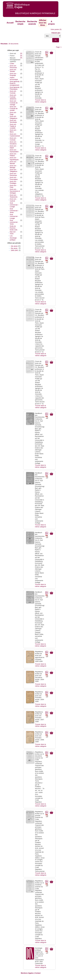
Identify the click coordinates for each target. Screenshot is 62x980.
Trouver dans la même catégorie (41, 101)
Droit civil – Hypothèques (14, 159)
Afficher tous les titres (43, 23)
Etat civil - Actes (13, 233)
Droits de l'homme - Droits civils (13, 228)
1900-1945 (14, 250)
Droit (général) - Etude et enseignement (15, 83)
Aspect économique (14, 78)
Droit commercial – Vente (14, 211)
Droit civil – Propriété (13, 75)
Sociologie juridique (13, 239)
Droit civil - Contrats (13, 92)
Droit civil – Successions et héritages (15, 191)
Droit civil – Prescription (14, 178)
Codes (12, 64)
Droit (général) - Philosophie (15, 88)
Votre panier (55, 29)
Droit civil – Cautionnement (15, 135)
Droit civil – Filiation (13, 155)
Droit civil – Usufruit (13, 200)
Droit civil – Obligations (13, 171)
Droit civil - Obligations (13, 117)
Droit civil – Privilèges (13, 182)
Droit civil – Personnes (13, 175)
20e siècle (14, 248)
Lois (11, 236)
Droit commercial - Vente (14, 222)
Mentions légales (27, 973)
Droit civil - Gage (13, 113)
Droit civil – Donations (13, 143)
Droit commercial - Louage (14, 216)
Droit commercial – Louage (14, 205)
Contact (38, 973)
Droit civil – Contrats (13, 139)
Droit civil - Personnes (13, 67)
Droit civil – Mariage (13, 167)
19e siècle (14, 246)
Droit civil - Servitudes (13, 121)
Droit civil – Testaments (14, 196)
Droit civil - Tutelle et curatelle (13, 126)
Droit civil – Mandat (13, 163)
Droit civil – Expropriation (14, 151)
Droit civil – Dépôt (13, 147)
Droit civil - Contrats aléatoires (13, 97)
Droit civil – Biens (13, 131)
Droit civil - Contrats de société (14, 109)
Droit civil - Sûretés (13, 71)
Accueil (10, 23)
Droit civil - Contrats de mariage (14, 103)
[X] (21, 53)
